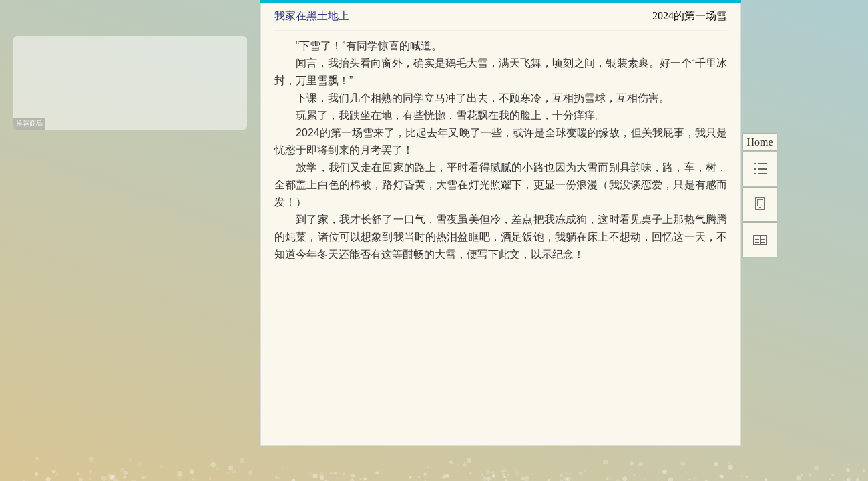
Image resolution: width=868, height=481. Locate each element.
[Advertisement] (130, 78)
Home (759, 142)
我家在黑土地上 (312, 16)
